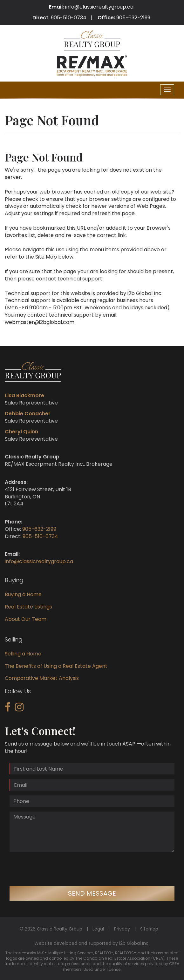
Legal (98, 929)
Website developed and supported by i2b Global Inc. (92, 943)
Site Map (46, 257)
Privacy (122, 929)
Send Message (92, 893)
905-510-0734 (69, 18)
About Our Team (26, 619)
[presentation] (58, 869)
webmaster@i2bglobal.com (40, 322)
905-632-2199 (133, 18)
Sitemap (149, 929)
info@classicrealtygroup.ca (99, 7)
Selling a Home (23, 654)
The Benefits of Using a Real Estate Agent (56, 666)
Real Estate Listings (28, 607)
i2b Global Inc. (145, 293)
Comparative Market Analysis (42, 678)
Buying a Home (23, 594)
